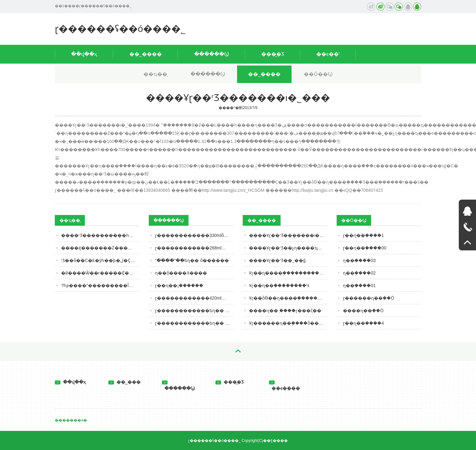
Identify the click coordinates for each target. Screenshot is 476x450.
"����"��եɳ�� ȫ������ (192, 260)
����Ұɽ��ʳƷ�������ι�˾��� (288, 235)
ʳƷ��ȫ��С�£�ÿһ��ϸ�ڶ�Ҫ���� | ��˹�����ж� (100, 260)
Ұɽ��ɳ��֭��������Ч (279, 285)
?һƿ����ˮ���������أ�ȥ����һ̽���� (100, 285)
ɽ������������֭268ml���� (194, 248)
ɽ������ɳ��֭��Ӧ (369, 298)
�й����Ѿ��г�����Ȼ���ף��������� (100, 273)
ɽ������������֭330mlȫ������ (194, 235)
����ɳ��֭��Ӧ (363, 311)
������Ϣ (212, 54)
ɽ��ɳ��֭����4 (363, 323)
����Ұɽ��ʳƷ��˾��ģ (277, 260)
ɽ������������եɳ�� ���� (194, 323)
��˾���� (146, 54)
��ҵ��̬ (155, 74)
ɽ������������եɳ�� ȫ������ (194, 311)
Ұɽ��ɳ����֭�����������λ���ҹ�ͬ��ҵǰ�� (288, 273)
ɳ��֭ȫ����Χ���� (181, 273)
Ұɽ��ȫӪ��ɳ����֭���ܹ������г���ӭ (288, 298)
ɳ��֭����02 (359, 273)
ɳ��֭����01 (359, 285)
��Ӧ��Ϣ (318, 74)
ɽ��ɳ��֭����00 (365, 248)
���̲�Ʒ (273, 54)
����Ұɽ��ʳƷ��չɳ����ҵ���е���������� (288, 248)
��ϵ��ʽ (328, 54)
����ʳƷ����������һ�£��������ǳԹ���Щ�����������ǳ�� (100, 235)
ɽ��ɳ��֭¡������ (179, 285)
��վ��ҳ (84, 54)
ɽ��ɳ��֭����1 (363, 235)
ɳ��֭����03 (359, 260)
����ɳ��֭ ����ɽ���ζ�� (285, 311)
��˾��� (124, 382)
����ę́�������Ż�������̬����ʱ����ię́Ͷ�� (100, 248)
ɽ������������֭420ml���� (194, 298)
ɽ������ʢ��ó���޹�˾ (120, 29)
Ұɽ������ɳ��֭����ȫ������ (288, 323)
